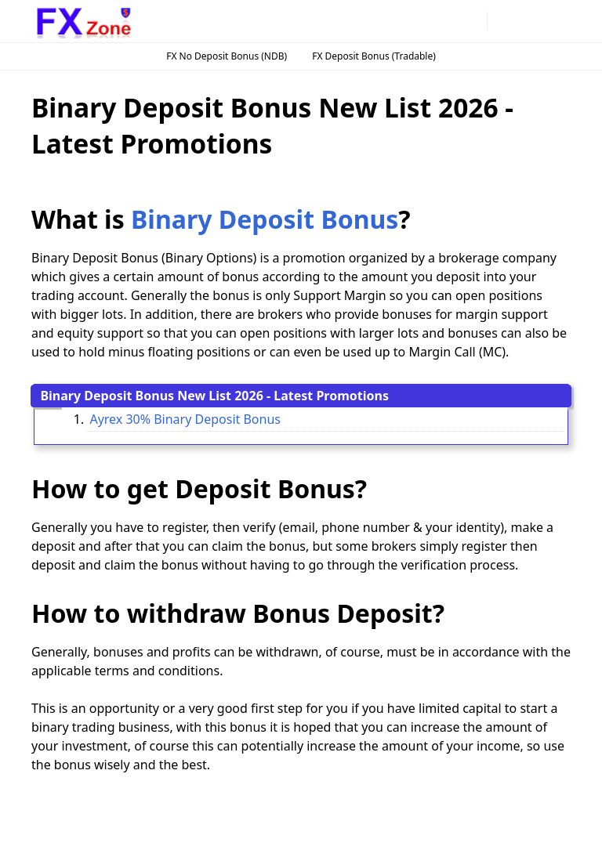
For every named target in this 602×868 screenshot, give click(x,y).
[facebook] (396, 21)
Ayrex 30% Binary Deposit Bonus (185, 419)
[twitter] (471, 21)
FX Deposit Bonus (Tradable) (374, 56)
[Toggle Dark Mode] (504, 21)
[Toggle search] (531, 21)
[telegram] (446, 21)
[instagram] (421, 21)
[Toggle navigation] (558, 21)
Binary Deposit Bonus (265, 219)
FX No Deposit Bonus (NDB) (227, 56)
